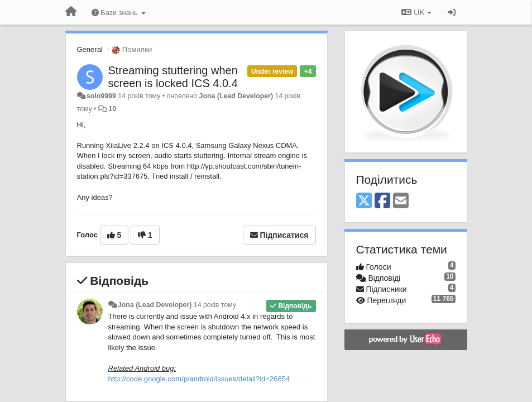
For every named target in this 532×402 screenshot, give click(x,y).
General (90, 49)
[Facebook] (382, 201)
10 (112, 109)
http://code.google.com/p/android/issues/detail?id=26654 (199, 379)
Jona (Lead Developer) (236, 96)
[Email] (401, 201)
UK (416, 12)
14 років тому (215, 305)
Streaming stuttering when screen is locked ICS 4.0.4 (173, 77)
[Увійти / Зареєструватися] (452, 12)
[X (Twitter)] (364, 201)
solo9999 (101, 96)
